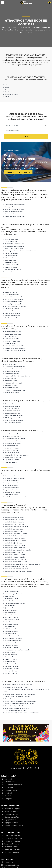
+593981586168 (8, 862)
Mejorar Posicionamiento (12, 825)
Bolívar (6, 85)
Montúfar (7, 92)
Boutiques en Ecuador (11, 483)
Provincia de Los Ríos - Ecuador (14, 545)
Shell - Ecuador (9, 596)
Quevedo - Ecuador (10, 608)
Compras (6, 799)
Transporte (7, 787)
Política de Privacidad (11, 841)
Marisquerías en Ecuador (12, 313)
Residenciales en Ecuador (12, 269)
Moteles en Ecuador (10, 262)
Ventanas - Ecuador (10, 645)
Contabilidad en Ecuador (12, 443)
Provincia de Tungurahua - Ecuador (15, 569)
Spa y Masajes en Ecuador (12, 423)
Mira (5, 90)
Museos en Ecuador (10, 381)
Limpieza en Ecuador (10, 450)
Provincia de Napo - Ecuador (13, 552)
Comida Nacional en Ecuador (13, 299)
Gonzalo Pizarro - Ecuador (12, 641)
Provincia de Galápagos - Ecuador (15, 536)
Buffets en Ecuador (10, 292)
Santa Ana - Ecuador (11, 617)
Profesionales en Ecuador (12, 457)
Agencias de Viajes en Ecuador (14, 205)
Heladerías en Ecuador (11, 309)
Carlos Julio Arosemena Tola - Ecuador (16, 650)
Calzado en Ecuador (10, 485)
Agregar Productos (10, 823)
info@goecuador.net (10, 865)
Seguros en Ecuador (10, 462)
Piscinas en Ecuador (10, 385)
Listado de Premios (10, 847)
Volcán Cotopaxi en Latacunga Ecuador (17, 697)
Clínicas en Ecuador (10, 404)
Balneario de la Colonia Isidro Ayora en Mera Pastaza (21, 713)
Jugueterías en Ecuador (11, 492)
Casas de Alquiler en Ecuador (13, 244)
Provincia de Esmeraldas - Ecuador (15, 534)
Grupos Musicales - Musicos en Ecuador (17, 376)
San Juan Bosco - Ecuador (12, 638)
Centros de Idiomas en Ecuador (14, 439)
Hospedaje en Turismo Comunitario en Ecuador (19, 251)
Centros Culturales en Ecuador (14, 367)
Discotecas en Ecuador (11, 371)
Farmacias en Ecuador (11, 409)
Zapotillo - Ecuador (10, 643)
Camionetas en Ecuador (12, 332)
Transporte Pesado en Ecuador (14, 348)
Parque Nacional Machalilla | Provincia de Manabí (20, 701)
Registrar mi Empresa (11, 809)
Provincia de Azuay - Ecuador (13, 517)
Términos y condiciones (12, 838)
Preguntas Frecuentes (11, 844)
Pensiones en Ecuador (11, 265)
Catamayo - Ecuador (11, 624)
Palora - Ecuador (9, 662)
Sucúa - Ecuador (9, 613)
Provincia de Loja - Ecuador (13, 543)
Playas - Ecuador (9, 652)
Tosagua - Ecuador (10, 673)
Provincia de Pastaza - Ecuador (14, 557)
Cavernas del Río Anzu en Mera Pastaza (17, 708)
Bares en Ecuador (9, 364)
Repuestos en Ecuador (11, 460)
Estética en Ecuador (10, 446)
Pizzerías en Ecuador (10, 318)
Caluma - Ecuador (10, 610)
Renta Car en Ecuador (11, 339)
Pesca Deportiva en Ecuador (13, 383)
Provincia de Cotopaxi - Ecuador (14, 529)
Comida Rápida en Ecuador (13, 302)
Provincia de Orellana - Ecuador (14, 555)
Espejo (6, 87)
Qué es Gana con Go (11, 836)
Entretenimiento (9, 790)
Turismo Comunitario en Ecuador (15, 216)
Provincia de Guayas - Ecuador (14, 538)
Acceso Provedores (10, 812)
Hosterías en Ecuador (11, 256)
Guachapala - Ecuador (11, 591)
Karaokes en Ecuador (11, 378)
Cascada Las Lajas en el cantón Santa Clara (18, 685)
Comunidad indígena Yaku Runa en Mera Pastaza (20, 706)
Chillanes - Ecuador (10, 671)
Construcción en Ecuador (12, 441)
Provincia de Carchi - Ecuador (13, 524)
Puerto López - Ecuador (11, 636)
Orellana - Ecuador (10, 664)
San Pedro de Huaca (10, 94)
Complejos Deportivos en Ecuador (15, 369)
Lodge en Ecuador (10, 260)
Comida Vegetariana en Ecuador (14, 306)
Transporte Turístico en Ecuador (14, 351)
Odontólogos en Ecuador (12, 418)
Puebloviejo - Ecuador (11, 620)
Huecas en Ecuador (10, 311)
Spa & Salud (7, 793)
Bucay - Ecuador (9, 627)
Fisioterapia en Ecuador (11, 411)
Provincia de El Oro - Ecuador (13, 531)
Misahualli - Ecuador (10, 631)
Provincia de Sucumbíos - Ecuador (15, 566)
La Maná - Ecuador (10, 629)
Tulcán (6, 97)
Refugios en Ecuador (10, 267)
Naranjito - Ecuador (10, 659)
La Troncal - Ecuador (11, 648)
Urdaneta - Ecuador (10, 601)
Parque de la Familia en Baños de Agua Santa (18, 704)
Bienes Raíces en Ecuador (12, 436)
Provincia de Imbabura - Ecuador (14, 541)
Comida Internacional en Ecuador (15, 297)
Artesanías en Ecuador (11, 481)
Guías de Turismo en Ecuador (13, 209)
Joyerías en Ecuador (10, 490)
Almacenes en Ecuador (11, 476)
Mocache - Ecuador (10, 657)
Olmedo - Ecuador (10, 615)
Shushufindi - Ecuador (11, 669)
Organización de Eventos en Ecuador (16, 455)
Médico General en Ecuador (13, 415)
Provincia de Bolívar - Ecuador (13, 520)
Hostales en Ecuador (10, 253)
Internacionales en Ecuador (13, 212)
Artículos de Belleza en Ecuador (14, 478)
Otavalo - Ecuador (10, 655)
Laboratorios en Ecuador (12, 413)
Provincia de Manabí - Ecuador (14, 548)
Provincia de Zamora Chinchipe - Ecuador (17, 571)
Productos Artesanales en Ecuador (15, 497)
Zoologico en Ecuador (11, 392)
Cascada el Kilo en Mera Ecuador (14, 710)
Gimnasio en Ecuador (11, 374)
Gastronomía (8, 782)
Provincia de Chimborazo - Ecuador (15, 527)
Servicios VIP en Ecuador (12, 341)
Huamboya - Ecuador (11, 666)
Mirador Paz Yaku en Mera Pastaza (15, 699)
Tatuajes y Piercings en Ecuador (14, 390)
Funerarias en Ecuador (11, 448)
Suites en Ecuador (10, 272)
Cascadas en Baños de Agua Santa (15, 687)
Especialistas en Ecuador (12, 406)
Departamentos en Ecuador (13, 248)
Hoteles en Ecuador (10, 258)
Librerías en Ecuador (10, 495)
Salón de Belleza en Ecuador (13, 420)
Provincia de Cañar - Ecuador (13, 522)
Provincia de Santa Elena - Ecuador (15, 562)
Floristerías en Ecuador (11, 488)
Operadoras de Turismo (12, 785)
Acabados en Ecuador (11, 434)
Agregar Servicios (9, 820)
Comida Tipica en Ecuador (12, 304)
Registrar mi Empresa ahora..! (18, 172)
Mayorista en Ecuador (11, 214)
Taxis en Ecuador (9, 343)
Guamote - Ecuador (10, 599)
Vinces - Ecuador (9, 634)
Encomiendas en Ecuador (12, 334)
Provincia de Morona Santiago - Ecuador (17, 550)
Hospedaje (7, 779)
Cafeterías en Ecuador (11, 295)
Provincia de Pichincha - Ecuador (14, 559)
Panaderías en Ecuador (11, 316)
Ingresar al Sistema (10, 852)
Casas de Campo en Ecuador (13, 246)
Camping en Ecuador (11, 241)
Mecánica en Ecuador (11, 453)
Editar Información (10, 814)
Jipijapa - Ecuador (10, 606)
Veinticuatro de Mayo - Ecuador (14, 603)
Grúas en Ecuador (10, 336)
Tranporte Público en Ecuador (13, 346)
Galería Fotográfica (10, 817)
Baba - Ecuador (9, 622)
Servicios (6, 796)
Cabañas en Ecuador (11, 239)
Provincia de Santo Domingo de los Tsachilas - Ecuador (22, 564)
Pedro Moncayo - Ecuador (12, 594)
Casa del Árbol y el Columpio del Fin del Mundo (19, 694)
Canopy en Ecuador (10, 207)
